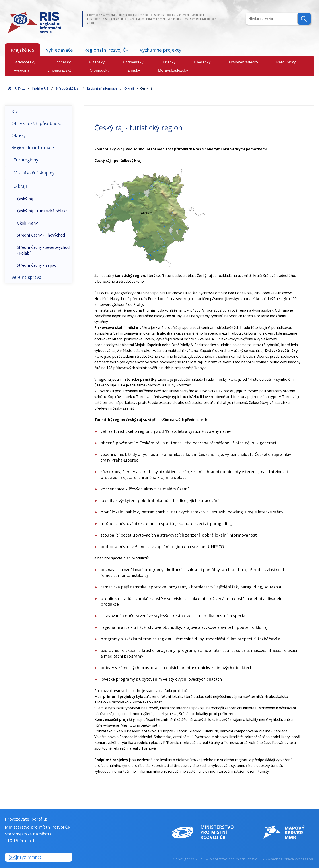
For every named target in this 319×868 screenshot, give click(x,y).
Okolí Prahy (27, 223)
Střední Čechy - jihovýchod (41, 235)
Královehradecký (244, 62)
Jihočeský (62, 62)
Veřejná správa (26, 277)
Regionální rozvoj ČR (106, 50)
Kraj (16, 112)
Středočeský (25, 62)
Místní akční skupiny (34, 173)
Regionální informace (102, 88)
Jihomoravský (60, 70)
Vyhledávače (59, 50)
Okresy (19, 135)
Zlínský (134, 70)
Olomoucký (100, 70)
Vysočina (22, 70)
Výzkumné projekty (160, 50)
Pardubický (286, 62)
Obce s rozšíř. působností (37, 123)
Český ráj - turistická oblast (42, 211)
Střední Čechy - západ (37, 265)
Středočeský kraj (68, 88)
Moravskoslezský (173, 70)
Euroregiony (26, 160)
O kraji (129, 88)
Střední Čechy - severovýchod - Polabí (43, 250)
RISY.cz (20, 88)
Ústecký (169, 62)
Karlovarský (133, 62)
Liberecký (202, 62)
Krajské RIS (22, 50)
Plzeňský (97, 62)
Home (10, 88)
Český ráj (25, 199)
